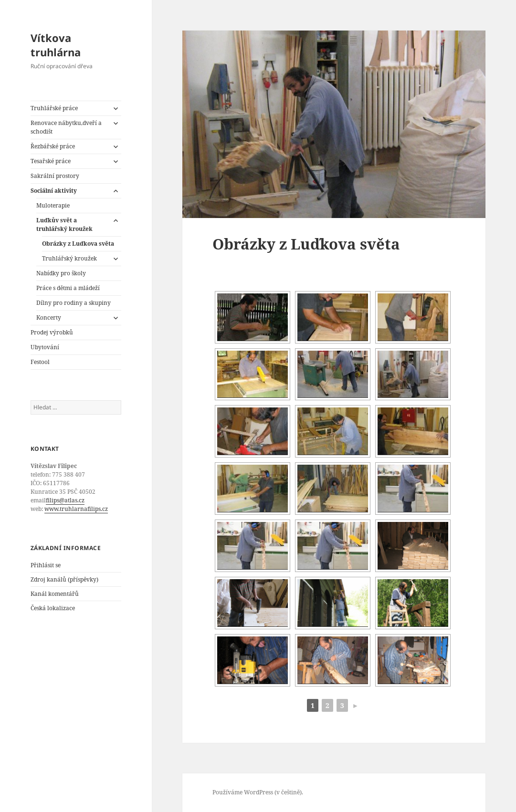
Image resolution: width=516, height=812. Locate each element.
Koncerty (49, 318)
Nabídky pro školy (61, 273)
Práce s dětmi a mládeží (68, 288)
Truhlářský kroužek (69, 258)
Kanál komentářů (55, 594)
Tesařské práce (51, 161)
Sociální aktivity (54, 191)
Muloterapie (53, 205)
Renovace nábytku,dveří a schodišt (66, 127)
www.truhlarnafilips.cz (76, 509)
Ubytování (45, 347)
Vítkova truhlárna (56, 45)
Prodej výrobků (52, 332)
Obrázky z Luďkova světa (78, 244)
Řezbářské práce (53, 146)
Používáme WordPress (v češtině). (258, 792)
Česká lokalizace (53, 608)
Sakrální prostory (55, 176)
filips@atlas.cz (65, 500)
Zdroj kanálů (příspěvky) (64, 579)
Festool (40, 362)
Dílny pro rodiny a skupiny (74, 303)
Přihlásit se (46, 565)
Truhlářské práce (54, 108)
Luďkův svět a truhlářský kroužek (64, 224)
